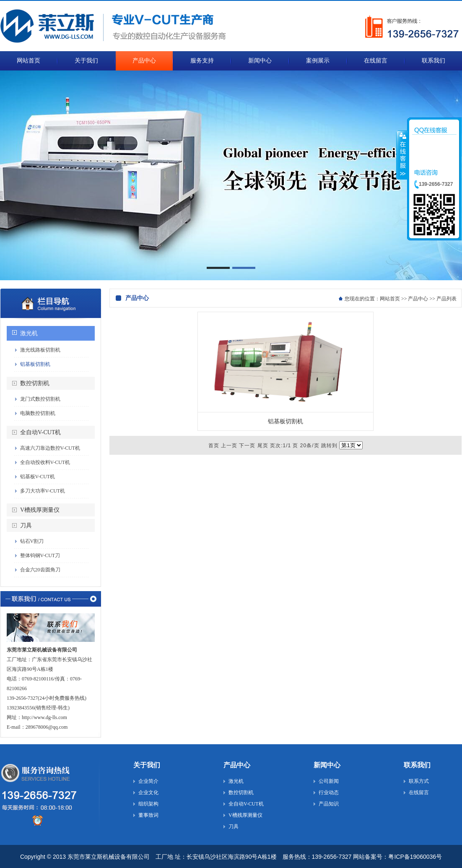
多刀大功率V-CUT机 (43, 491)
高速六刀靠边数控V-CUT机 (50, 448)
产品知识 (329, 804)
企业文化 (148, 792)
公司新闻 (329, 781)
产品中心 (418, 299)
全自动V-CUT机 (41, 432)
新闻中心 (327, 765)
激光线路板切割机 (40, 350)
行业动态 (329, 792)
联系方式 (419, 781)
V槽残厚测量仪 (40, 510)
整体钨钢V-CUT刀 (40, 555)
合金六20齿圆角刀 (40, 570)
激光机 (29, 333)
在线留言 (419, 792)
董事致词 (148, 815)
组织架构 (148, 804)
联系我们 (417, 765)
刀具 (26, 525)
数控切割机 (35, 383)
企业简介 (148, 781)
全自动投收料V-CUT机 (45, 462)
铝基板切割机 (35, 364)
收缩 (402, 155)
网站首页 (390, 299)
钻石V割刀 (32, 541)
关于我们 (147, 765)
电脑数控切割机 (38, 413)
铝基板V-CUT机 (38, 477)
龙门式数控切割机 (40, 399)
